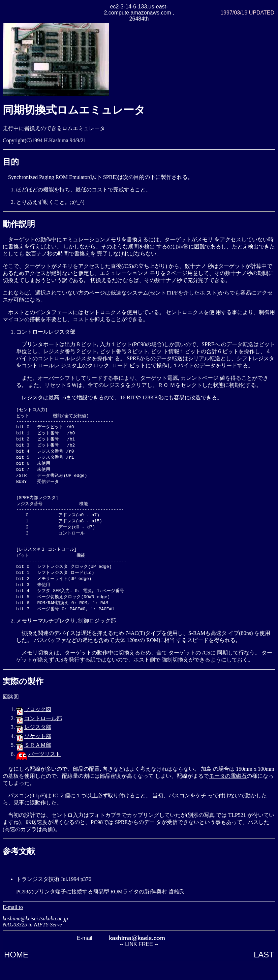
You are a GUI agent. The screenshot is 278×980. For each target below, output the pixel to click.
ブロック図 (38, 726)
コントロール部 (43, 735)
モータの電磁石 (228, 792)
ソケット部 (38, 753)
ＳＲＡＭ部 (38, 761)
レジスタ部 (38, 744)
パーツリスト (44, 771)
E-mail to (13, 924)
